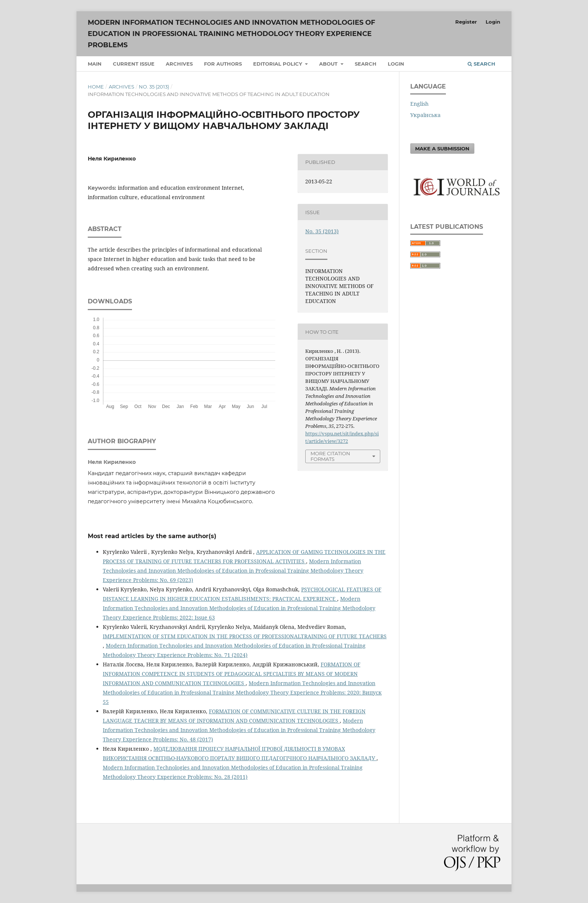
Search (366, 64)
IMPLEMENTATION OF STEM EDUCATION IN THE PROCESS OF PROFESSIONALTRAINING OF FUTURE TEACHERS (245, 636)
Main (95, 64)
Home (96, 87)
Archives (179, 64)
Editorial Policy (278, 64)
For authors (223, 64)
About (329, 64)
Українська (425, 115)
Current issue (134, 64)
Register (466, 22)
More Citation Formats (330, 456)
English (419, 104)
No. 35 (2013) (154, 87)
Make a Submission (442, 148)
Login (396, 64)
